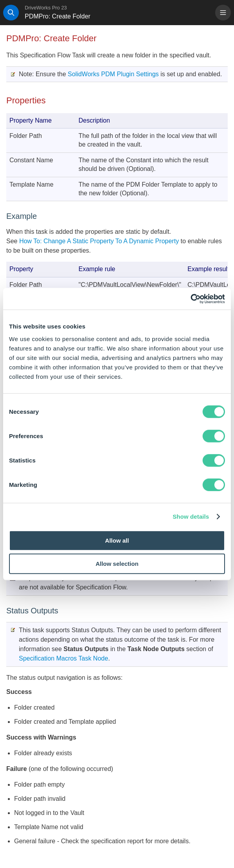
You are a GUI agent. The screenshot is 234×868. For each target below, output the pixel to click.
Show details (191, 517)
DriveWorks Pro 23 (46, 8)
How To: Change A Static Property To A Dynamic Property (98, 241)
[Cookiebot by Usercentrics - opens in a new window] (191, 299)
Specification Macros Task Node (63, 658)
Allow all (117, 540)
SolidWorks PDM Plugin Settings (113, 74)
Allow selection (117, 564)
